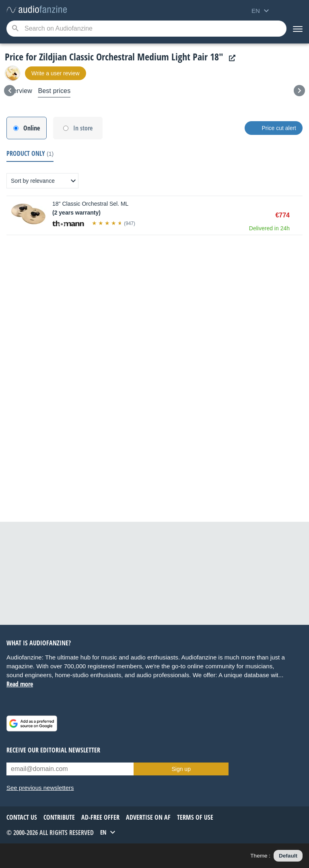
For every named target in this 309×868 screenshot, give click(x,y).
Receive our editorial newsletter (53, 750)
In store (83, 128)
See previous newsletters (40, 788)
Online (32, 128)
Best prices (54, 91)
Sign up (181, 769)
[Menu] (298, 29)
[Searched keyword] (146, 29)
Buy (299, 215)
